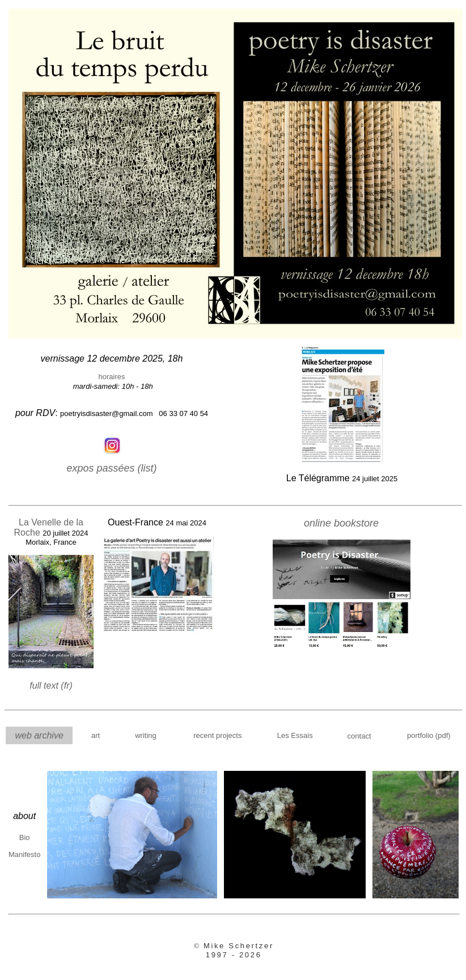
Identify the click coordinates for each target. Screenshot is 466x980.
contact (359, 736)
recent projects (217, 735)
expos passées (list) (111, 468)
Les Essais (295, 735)
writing (146, 735)
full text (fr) (51, 686)
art (96, 735)
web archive (39, 735)
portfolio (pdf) (429, 735)
